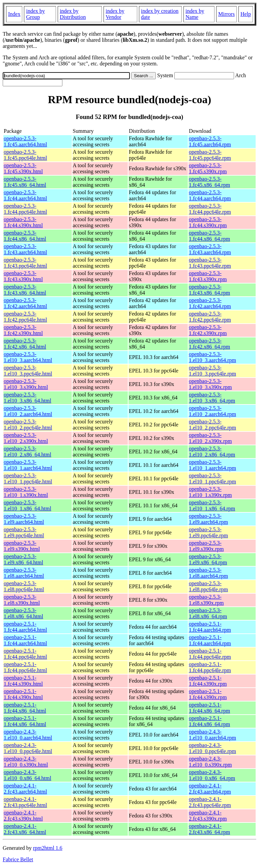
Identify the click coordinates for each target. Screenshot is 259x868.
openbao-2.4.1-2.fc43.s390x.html (23, 816)
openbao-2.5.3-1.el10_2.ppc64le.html (28, 425)
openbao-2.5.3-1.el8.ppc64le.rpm (208, 586)
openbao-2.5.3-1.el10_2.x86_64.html (27, 452)
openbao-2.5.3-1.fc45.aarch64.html (25, 141)
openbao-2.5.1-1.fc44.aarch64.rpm (210, 627)
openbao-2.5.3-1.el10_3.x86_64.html (27, 398)
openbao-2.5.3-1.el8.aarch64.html (24, 573)
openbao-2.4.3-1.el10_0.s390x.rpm (210, 762)
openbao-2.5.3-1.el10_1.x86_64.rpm (212, 505)
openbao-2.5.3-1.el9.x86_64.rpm (208, 559)
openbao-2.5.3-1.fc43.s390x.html (23, 276)
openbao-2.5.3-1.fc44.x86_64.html (25, 236)
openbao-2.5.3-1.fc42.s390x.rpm (208, 330)
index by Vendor (115, 14)
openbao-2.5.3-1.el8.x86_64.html (23, 613)
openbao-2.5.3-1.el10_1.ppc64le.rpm (212, 478)
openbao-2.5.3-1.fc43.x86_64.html (25, 290)
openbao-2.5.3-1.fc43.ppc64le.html (25, 263)
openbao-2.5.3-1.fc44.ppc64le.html (25, 209)
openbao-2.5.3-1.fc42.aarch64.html (25, 303)
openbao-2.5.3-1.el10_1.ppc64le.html (28, 478)
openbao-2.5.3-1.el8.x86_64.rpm (208, 613)
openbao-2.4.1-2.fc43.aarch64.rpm (210, 789)
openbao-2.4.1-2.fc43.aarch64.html (25, 789)
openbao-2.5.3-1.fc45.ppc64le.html (25, 155)
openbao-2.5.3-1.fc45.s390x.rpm (208, 168)
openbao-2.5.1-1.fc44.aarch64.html (25, 627)
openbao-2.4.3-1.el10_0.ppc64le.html (28, 748)
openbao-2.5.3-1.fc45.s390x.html (23, 168)
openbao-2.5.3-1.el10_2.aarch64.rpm (212, 411)
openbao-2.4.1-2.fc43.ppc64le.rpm (210, 802)
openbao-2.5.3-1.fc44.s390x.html (23, 222)
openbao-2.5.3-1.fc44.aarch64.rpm (210, 195)
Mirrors (226, 14)
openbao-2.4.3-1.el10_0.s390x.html (26, 762)
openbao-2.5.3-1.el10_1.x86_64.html (27, 505)
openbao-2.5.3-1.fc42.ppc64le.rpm (210, 317)
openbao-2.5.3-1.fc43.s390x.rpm (208, 276)
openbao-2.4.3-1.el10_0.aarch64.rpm (212, 735)
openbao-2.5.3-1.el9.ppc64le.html (24, 532)
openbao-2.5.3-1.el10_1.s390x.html (26, 492)
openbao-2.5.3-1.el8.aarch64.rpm (208, 573)
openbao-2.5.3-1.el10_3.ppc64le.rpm (212, 371)
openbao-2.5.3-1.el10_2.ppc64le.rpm (212, 425)
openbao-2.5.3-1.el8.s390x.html (22, 600)
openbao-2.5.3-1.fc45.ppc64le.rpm (210, 155)
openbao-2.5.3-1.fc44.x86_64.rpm (209, 236)
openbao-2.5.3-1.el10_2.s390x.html (26, 438)
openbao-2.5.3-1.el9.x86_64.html (23, 559)
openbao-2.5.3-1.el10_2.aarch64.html (28, 411)
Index (14, 14)
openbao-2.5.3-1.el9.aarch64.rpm (208, 519)
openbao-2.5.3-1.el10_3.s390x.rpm (210, 384)
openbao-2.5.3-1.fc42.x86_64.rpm (209, 344)
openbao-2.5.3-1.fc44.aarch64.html (25, 195)
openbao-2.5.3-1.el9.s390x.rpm (206, 546)
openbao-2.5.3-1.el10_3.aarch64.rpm (212, 357)
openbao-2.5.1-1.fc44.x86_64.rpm (209, 708)
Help (246, 14)
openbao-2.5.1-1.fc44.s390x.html (23, 681)
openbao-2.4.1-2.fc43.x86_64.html (25, 829)
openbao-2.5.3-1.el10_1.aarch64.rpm (212, 465)
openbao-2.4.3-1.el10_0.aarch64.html (28, 735)
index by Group (35, 14)
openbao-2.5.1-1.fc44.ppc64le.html (25, 654)
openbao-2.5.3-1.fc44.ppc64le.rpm (210, 209)
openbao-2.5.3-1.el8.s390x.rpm (206, 600)
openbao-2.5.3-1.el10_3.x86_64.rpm (212, 398)
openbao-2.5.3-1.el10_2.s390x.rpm (210, 438)
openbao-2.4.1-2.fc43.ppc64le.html (25, 802)
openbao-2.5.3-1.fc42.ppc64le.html (25, 317)
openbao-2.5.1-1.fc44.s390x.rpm (208, 681)
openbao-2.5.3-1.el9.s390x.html (22, 546)
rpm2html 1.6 (48, 848)
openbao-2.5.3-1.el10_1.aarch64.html (28, 465)
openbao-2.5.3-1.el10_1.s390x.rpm (210, 492)
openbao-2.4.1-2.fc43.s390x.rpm (208, 816)
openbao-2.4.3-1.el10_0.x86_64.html (27, 775)
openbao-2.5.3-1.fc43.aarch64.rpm (210, 249)
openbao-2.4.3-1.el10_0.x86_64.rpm (212, 775)
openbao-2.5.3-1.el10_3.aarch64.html (28, 357)
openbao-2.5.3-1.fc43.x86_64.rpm (209, 290)
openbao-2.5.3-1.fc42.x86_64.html (25, 344)
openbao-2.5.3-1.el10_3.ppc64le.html (28, 371)
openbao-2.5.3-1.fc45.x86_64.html (25, 182)
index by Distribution (73, 14)
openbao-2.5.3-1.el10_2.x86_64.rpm (212, 452)
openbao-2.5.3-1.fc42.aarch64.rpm (210, 303)
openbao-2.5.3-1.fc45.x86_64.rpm (209, 182)
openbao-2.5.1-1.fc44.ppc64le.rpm (210, 654)
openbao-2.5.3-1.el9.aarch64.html (24, 519)
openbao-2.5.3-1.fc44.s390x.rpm (208, 222)
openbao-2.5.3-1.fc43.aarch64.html (25, 249)
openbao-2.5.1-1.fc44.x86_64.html (25, 708)
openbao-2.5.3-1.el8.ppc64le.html (24, 586)
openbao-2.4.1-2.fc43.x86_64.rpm (209, 829)
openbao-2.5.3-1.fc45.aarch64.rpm (210, 141)
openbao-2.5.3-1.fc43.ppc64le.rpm (210, 263)
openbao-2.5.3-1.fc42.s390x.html (23, 330)
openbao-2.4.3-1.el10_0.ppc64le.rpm (212, 748)
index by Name (195, 14)
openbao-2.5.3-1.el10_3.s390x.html (26, 384)
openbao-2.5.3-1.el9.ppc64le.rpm (208, 532)
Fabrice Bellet (18, 859)
